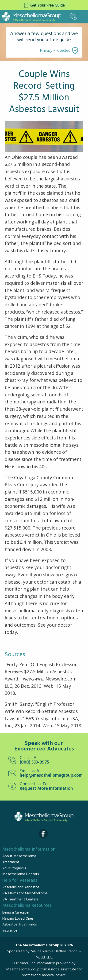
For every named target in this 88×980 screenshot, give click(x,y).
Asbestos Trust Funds (20, 925)
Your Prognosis (14, 868)
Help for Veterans (20, 881)
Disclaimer (20, 963)
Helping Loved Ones (18, 919)
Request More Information (46, 789)
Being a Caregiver (16, 913)
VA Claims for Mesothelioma (25, 893)
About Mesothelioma (19, 856)
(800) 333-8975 (34, 762)
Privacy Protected (55, 50)
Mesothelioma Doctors (21, 874)
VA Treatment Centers (20, 900)
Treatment (11, 862)
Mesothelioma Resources (27, 906)
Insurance (10, 931)
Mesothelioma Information (29, 849)
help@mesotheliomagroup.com (51, 776)
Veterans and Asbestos (21, 887)
